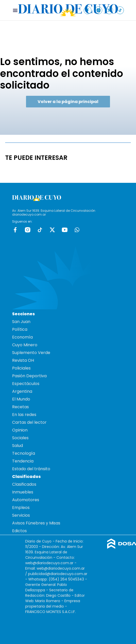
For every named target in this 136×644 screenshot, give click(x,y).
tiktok (40, 230)
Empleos (21, 508)
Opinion (20, 430)
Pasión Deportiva (29, 376)
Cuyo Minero (25, 345)
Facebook (15, 230)
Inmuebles (23, 492)
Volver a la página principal (68, 102)
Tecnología (24, 453)
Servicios (21, 515)
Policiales (21, 368)
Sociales (20, 438)
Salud (18, 446)
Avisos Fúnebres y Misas (36, 523)
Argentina (22, 391)
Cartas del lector (29, 422)
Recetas (20, 407)
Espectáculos (26, 384)
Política (20, 329)
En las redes (24, 415)
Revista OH (23, 360)
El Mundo (21, 399)
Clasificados (24, 484)
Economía (22, 337)
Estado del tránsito (31, 469)
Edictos (19, 531)
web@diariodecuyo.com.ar (49, 563)
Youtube (65, 230)
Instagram (28, 230)
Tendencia (23, 461)
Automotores (26, 500)
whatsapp (77, 230)
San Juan (21, 322)
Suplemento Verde (31, 353)
